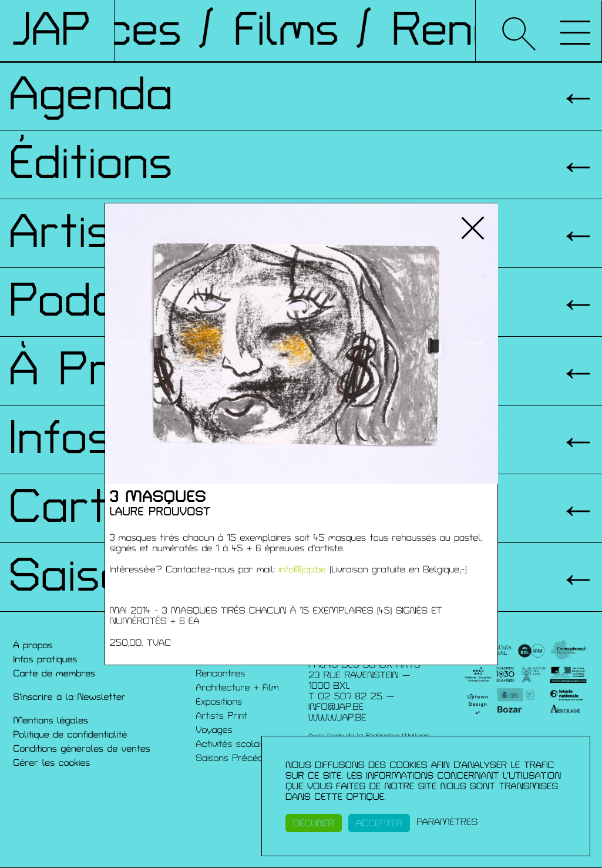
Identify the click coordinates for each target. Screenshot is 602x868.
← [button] (128, 343)
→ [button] (474, 343)
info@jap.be (302, 569)
